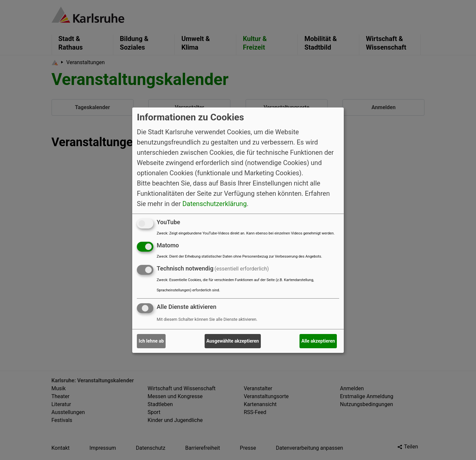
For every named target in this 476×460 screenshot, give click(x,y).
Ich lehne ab (151, 341)
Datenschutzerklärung (215, 204)
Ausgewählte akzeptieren (233, 341)
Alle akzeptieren (318, 341)
